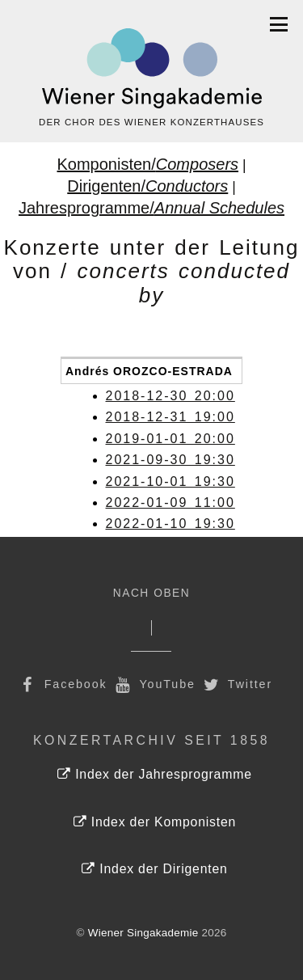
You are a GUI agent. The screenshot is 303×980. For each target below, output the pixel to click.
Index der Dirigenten (154, 869)
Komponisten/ (147, 164)
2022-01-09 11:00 (170, 503)
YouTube (154, 684)
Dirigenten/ (147, 186)
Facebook (62, 684)
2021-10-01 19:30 (170, 482)
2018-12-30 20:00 (170, 396)
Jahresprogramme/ (151, 208)
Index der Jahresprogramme (155, 774)
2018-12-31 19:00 (170, 417)
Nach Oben (151, 593)
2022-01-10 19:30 (170, 524)
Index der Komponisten (155, 822)
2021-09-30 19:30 (170, 460)
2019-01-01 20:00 (170, 439)
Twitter (236, 684)
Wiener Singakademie (143, 933)
